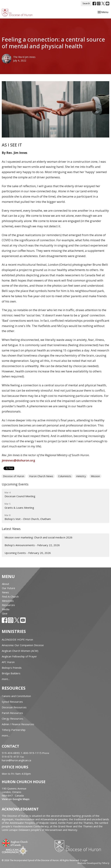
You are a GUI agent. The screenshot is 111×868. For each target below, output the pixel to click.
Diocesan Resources (14, 707)
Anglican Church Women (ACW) (20, 651)
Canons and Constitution (16, 696)
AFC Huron (8, 662)
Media (6, 609)
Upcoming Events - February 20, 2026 (28, 553)
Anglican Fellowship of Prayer (19, 656)
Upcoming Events (15, 484)
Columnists (65, 476)
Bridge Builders (11, 673)
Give (5, 613)
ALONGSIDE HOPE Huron (17, 639)
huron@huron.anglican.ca (16, 760)
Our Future (9, 588)
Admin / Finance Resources (18, 724)
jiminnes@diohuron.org (18, 460)
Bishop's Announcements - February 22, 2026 (32, 545)
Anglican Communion (15, 851)
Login (85, 860)
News (5, 592)
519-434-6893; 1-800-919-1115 (22, 753)
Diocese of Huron (14, 476)
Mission (95, 476)
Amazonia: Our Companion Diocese (23, 645)
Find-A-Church (10, 597)
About (6, 584)
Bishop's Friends (12, 668)
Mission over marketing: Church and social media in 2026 (38, 537)
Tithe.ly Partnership (14, 730)
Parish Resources (12, 713)
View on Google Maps (16, 799)
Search (86, 3)
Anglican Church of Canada (15, 842)
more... (6, 679)
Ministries (8, 601)
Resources (8, 605)
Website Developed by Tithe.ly (93, 863)
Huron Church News (41, 476)
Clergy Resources (12, 719)
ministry (81, 476)
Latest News (11, 529)
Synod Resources (12, 702)
